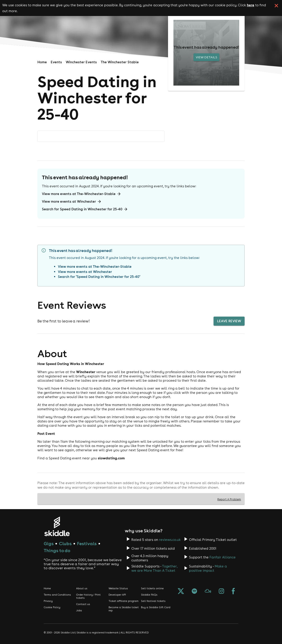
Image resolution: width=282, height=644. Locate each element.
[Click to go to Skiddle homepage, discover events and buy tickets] (57, 526)
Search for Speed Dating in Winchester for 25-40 (85, 209)
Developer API (117, 595)
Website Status (118, 588)
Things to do (57, 550)
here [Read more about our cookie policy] (251, 5)
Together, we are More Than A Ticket (154, 568)
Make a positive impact (208, 568)
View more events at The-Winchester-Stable (82, 194)
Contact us (83, 604)
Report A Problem (229, 499)
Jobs (79, 610)
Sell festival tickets (153, 601)
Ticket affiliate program (124, 601)
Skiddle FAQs (149, 595)
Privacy (48, 601)
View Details (206, 57)
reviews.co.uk (170, 540)
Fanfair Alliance (223, 557)
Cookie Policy (52, 607)
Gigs (49, 543)
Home (42, 62)
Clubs (65, 543)
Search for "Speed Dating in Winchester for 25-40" (99, 277)
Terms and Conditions (57, 595)
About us (82, 588)
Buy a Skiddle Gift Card (156, 607)
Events (56, 62)
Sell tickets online (152, 588)
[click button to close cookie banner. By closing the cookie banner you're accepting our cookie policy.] (276, 6)
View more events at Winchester (72, 202)
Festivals (87, 543)
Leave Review (229, 321)
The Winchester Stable (120, 62)
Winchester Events (81, 62)
